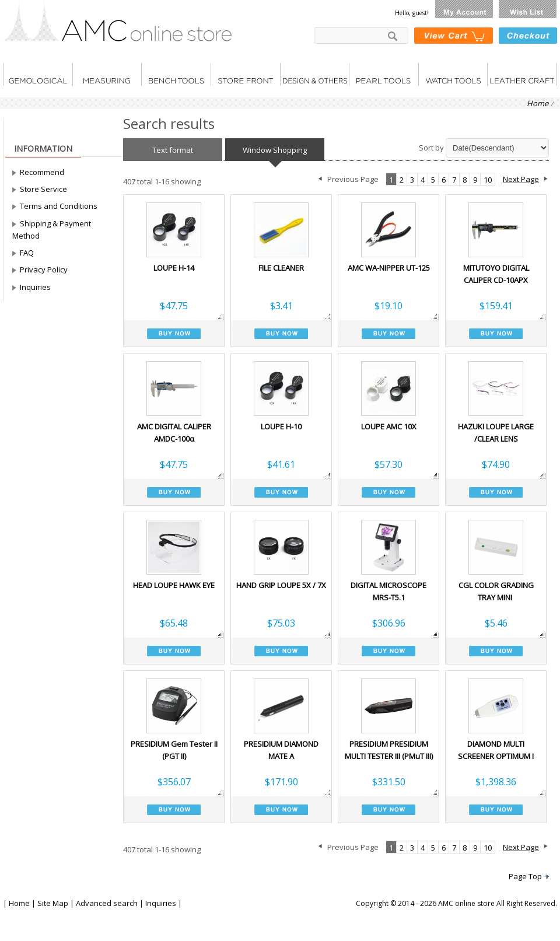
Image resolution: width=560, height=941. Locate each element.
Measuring (107, 74)
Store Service (43, 189)
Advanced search (107, 903)
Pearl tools (384, 74)
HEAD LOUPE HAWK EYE (174, 585)
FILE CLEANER (281, 268)
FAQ (27, 253)
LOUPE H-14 (174, 268)
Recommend (42, 172)
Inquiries (35, 287)
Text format (173, 150)
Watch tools (453, 74)
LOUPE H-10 (281, 426)
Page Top (525, 876)
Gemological (38, 74)
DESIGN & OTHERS (314, 74)
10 (488, 180)
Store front (245, 74)
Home (538, 103)
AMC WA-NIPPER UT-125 (389, 268)
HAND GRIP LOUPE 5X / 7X (281, 585)
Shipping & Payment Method (52, 230)
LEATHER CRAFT (522, 74)
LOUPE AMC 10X (389, 426)
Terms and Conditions (59, 206)
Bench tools (176, 74)
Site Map (53, 903)
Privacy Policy (44, 270)
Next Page (521, 179)
